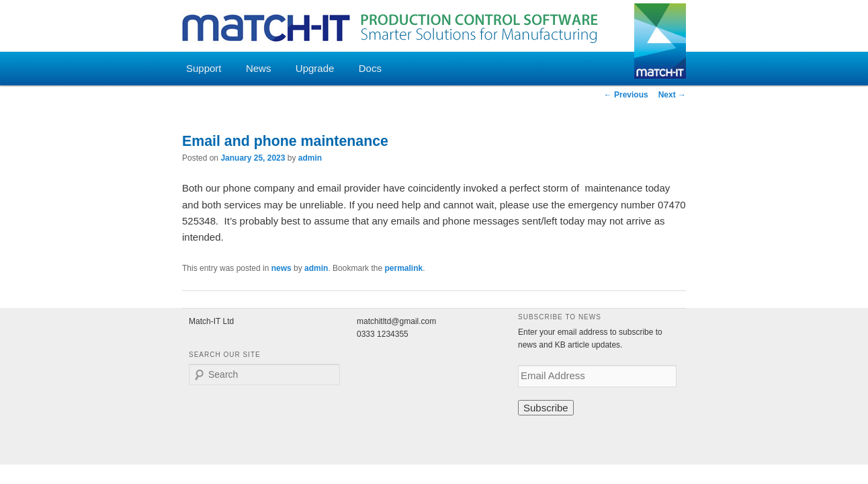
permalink (403, 268)
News (259, 68)
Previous (626, 95)
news (281, 268)
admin (310, 158)
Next (672, 95)
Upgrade (315, 68)
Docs (370, 68)
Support (204, 68)
